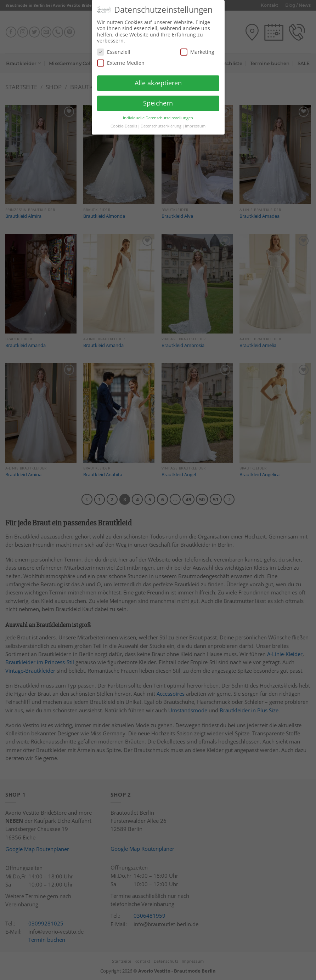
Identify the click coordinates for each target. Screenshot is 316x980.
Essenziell (114, 48)
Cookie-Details (124, 122)
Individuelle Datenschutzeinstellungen (158, 114)
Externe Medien (121, 59)
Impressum (195, 122)
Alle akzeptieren (158, 79)
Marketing (197, 48)
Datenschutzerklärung (161, 122)
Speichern (158, 99)
